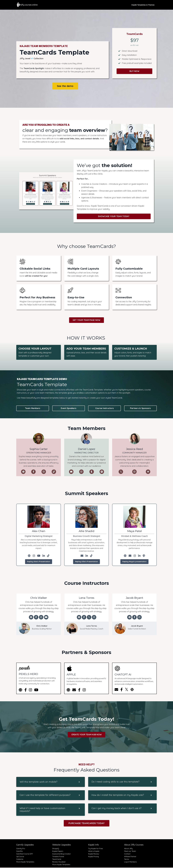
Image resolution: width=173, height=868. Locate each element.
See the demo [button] (65, 86)
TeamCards (57, 860)
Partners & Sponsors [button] (140, 408)
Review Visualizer (59, 862)
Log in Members (130, 862)
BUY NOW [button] (134, 71)
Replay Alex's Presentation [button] (39, 562)
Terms (127, 860)
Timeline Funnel (58, 857)
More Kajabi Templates (25, 862)
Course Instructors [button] (105, 408)
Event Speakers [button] (69, 408)
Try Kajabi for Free (95, 849)
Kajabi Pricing (93, 857)
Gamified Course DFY (25, 854)
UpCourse (20, 857)
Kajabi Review (94, 854)
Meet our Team (130, 852)
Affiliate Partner (130, 857)
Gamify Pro (21, 849)
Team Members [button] (33, 408)
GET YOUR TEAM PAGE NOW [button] (87, 320)
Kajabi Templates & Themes (143, 5)
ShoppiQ (56, 849)
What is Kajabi (94, 852)
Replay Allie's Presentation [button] (87, 562)
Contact (127, 854)
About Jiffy (128, 849)
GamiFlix (19, 852)
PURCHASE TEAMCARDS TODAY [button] (86, 824)
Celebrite (20, 860)
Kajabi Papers (58, 852)
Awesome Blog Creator (62, 854)
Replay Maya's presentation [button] (134, 562)
